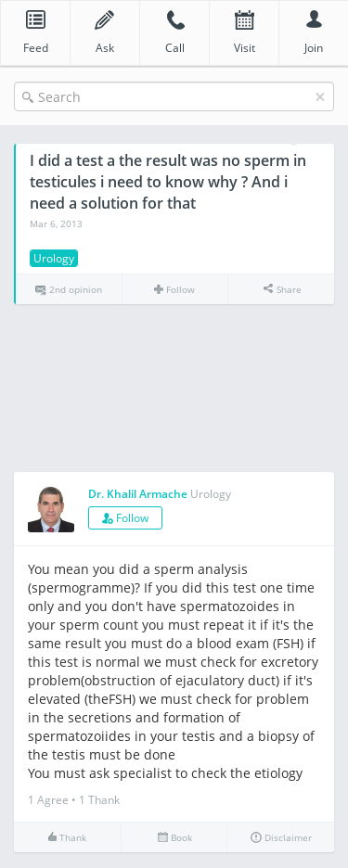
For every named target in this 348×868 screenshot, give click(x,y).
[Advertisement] (174, 389)
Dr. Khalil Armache (138, 494)
